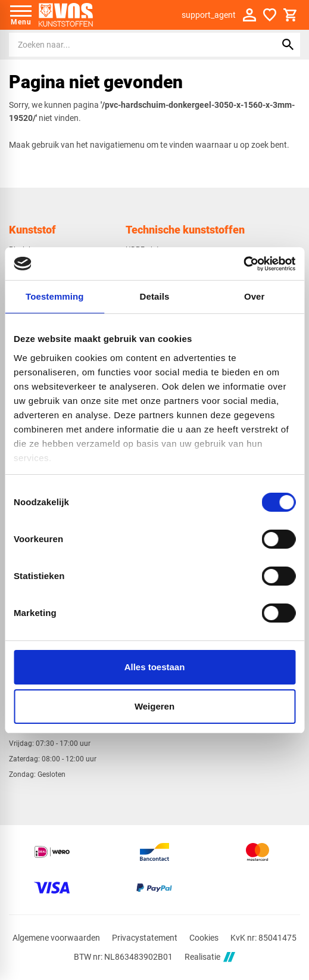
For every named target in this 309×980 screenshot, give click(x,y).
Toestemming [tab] (55, 296)
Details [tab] (155, 296)
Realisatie (210, 957)
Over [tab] (255, 296)
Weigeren (154, 706)
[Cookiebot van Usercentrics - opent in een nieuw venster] (243, 264)
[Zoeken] (132, 45)
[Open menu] (21, 15)
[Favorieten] (270, 15)
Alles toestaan (155, 667)
